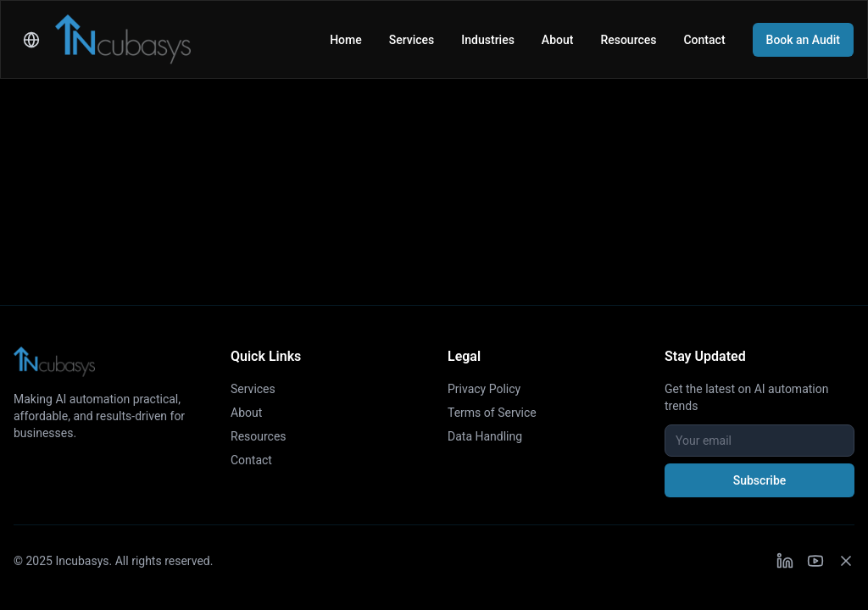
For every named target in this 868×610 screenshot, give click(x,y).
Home (346, 40)
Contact (704, 40)
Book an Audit (803, 40)
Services (412, 40)
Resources (628, 40)
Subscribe (760, 480)
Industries (488, 40)
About (558, 40)
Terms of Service (492, 413)
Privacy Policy (484, 389)
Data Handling (485, 436)
